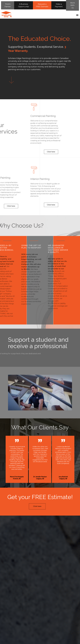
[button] (77, 16)
